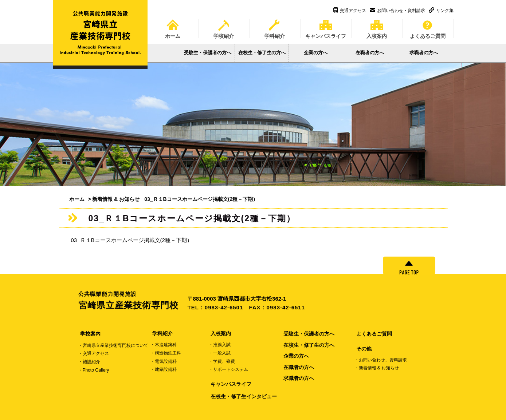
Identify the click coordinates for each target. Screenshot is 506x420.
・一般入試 (220, 353)
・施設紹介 (89, 362)
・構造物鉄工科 (166, 353)
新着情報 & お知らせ (116, 199)
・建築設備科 (164, 369)
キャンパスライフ (326, 27)
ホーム (173, 27)
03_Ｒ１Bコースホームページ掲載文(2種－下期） (132, 240)
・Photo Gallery (94, 370)
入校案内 (377, 27)
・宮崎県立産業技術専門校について (113, 345)
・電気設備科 (164, 361)
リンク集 (441, 11)
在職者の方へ (370, 53)
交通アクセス (350, 11)
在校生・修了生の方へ (262, 53)
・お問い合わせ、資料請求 (381, 360)
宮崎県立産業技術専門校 (133, 300)
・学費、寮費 (222, 361)
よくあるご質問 (428, 27)
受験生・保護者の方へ (208, 53)
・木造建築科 (164, 345)
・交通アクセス (94, 353)
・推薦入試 (220, 345)
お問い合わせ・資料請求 (397, 11)
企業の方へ (316, 53)
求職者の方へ (424, 53)
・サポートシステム (228, 369)
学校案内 (90, 334)
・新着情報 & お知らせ (377, 368)
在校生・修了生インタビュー (244, 396)
